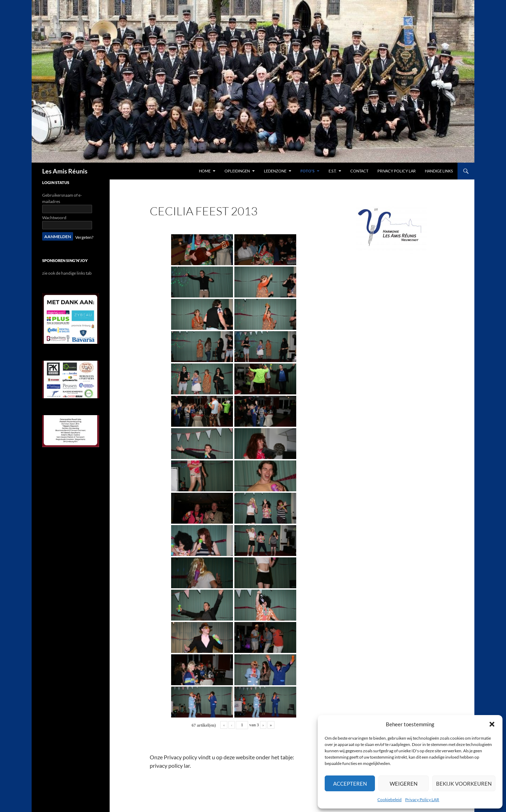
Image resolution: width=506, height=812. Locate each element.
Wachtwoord (54, 218)
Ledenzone (275, 171)
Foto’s (307, 171)
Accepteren (350, 784)
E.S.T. (332, 171)
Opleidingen (237, 171)
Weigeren (404, 784)
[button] (492, 724)
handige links (439, 171)
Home (205, 171)
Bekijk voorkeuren (464, 784)
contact (359, 171)
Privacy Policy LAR (422, 800)
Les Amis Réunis (65, 171)
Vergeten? (84, 237)
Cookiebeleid (390, 800)
